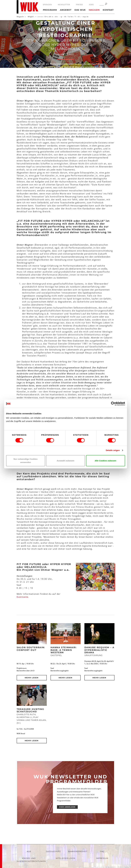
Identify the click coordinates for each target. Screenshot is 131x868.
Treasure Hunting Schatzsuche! (30, 710)
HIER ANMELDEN (67, 807)
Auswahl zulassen (65, 461)
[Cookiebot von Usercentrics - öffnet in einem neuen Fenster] (113, 404)
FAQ (102, 851)
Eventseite (22, 597)
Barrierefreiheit (78, 851)
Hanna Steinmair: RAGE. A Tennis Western (64, 650)
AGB (29, 851)
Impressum (102, 858)
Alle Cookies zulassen (105, 461)
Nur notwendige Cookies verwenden (26, 461)
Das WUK (80, 10)
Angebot (66, 10)
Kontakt (108, 10)
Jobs (91, 5)
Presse (80, 5)
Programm (50, 10)
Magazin (94, 10)
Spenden (47, 5)
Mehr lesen (32, 678)
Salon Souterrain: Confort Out (31, 649)
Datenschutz (53, 851)
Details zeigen (113, 450)
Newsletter (64, 5)
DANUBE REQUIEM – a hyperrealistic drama (99, 650)
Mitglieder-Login (65, 858)
